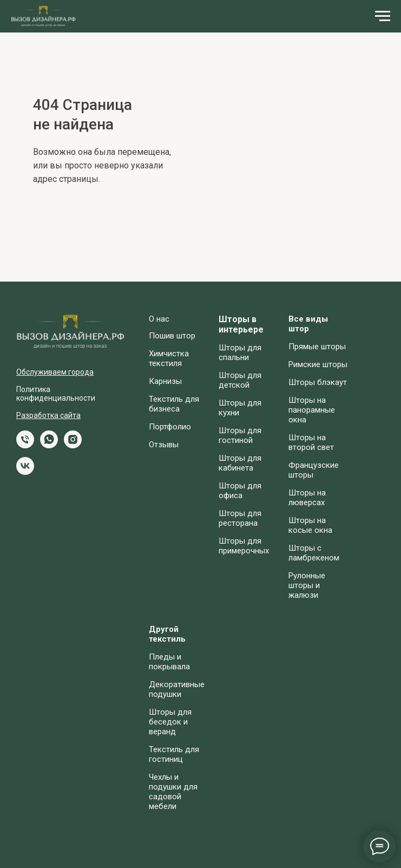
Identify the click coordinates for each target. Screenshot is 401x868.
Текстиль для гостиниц (174, 754)
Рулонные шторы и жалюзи (307, 585)
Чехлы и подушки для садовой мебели (173, 792)
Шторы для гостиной (240, 435)
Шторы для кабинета (240, 463)
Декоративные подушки (177, 689)
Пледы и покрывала (169, 662)
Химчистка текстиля (169, 358)
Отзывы (164, 445)
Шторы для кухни (240, 408)
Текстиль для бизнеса (174, 404)
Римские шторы (318, 364)
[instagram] (73, 445)
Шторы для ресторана (240, 518)
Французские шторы (314, 470)
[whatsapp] (49, 445)
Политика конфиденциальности (56, 394)
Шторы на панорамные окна (312, 410)
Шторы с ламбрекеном (314, 553)
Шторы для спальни (240, 353)
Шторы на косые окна (310, 525)
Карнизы (165, 381)
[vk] (25, 472)
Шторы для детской (240, 380)
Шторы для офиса (240, 491)
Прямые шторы (317, 347)
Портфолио (170, 427)
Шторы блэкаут (318, 382)
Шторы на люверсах (307, 498)
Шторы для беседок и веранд (170, 722)
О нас (159, 319)
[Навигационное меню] (383, 16)
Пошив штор (172, 336)
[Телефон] (25, 445)
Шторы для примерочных (244, 546)
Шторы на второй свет (311, 442)
